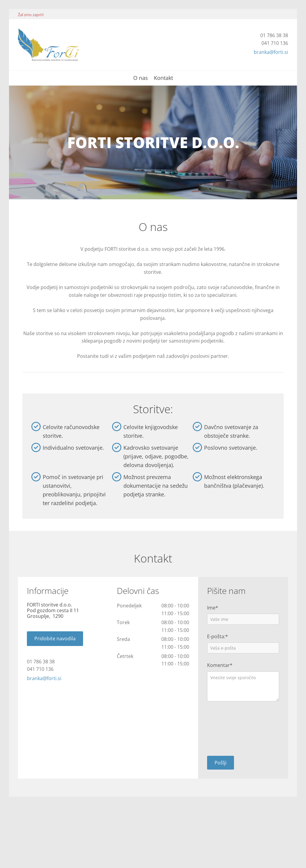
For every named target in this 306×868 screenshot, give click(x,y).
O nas (141, 78)
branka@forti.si (271, 52)
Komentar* (220, 665)
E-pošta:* (218, 637)
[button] (55, 639)
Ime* (213, 608)
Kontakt (163, 78)
